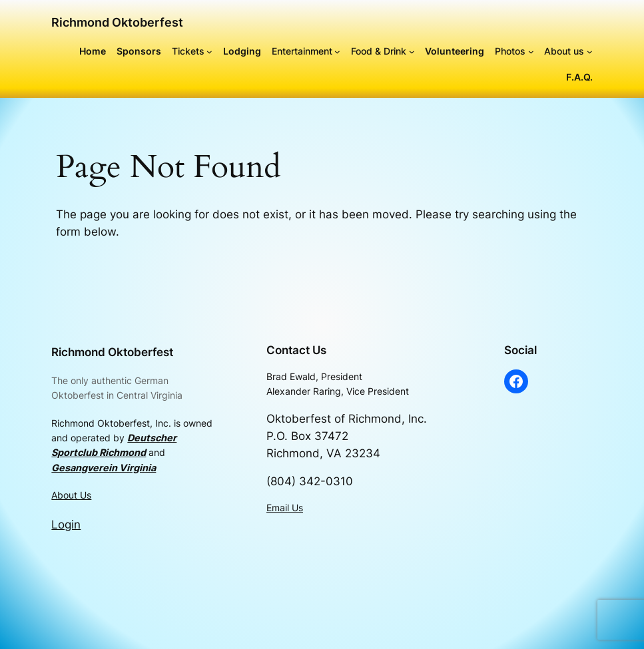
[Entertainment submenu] (337, 52)
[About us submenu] (590, 52)
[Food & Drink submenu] (412, 52)
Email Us (285, 508)
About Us (71, 495)
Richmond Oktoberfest (117, 22)
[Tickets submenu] (209, 52)
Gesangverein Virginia (104, 468)
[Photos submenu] (531, 52)
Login (66, 525)
